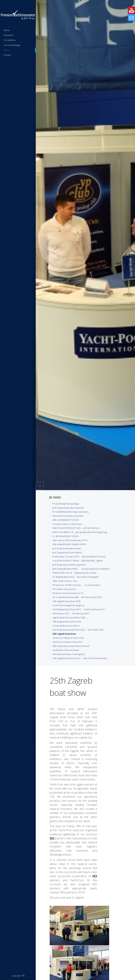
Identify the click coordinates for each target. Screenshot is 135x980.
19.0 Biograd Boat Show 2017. (67, 609)
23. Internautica (92, 585)
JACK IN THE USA (91, 528)
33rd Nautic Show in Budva (66, 650)
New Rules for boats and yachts (68, 516)
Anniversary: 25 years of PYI (66, 557)
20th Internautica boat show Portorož (71, 646)
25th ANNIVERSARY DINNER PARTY (69, 544)
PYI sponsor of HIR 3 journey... (67, 585)
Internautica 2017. (61, 613)
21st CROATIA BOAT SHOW (66, 561)
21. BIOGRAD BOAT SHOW (65, 536)
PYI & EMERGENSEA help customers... (71, 512)
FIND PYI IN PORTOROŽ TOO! (67, 528)
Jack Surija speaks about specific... (69, 508)
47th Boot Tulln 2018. (91, 597)
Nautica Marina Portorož (94, 557)
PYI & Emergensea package (66, 504)
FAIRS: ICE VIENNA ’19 (63, 532)
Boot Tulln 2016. (96, 630)
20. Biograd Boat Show (63, 577)
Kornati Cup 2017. (81, 613)
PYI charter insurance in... (65, 589)
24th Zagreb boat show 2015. (67, 658)
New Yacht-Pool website (95, 658)
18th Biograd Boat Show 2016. (67, 622)
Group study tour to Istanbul (95, 569)
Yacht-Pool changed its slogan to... (69, 605)
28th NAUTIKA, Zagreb (92, 561)
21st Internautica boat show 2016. (69, 630)
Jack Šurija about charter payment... (70, 565)
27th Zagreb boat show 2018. (67, 601)
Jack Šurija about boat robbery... (68, 552)
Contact (7, 55)
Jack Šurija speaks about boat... (67, 548)
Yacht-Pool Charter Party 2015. (67, 642)
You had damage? (18, 45)
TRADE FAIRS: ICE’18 (62, 573)
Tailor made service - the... (65, 581)
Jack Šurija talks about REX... (66, 569)
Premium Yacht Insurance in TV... (69, 593)
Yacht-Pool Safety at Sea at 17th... (69, 638)
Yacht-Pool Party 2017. (95, 609)
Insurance (18, 35)
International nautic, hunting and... (69, 654)
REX (52, 838)
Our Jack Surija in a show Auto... (68, 524)
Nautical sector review (85, 573)
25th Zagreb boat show (64, 634)
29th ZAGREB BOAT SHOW (66, 520)
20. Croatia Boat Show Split (65, 597)
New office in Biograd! (87, 577)
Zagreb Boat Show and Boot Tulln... (70, 618)
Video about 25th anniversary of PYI (70, 540)
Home (7, 30)
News (18, 50)
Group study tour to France (66, 626)
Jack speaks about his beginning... (92, 532)
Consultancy (10, 40)
